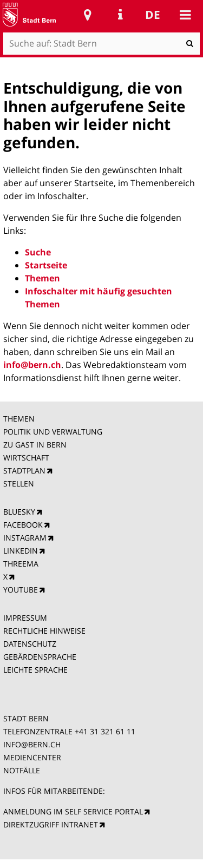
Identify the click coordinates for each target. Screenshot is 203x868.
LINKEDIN (21, 551)
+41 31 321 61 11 (105, 731)
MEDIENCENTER (32, 757)
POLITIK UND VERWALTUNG (53, 432)
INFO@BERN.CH (32, 744)
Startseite (46, 265)
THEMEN (19, 419)
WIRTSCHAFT (26, 458)
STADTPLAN (24, 471)
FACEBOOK (23, 525)
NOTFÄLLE (22, 770)
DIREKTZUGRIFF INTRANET (51, 824)
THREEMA (21, 564)
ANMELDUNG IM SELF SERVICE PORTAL (73, 811)
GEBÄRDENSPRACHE (40, 657)
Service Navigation (120, 15)
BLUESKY (19, 512)
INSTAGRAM (25, 538)
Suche (38, 252)
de (153, 15)
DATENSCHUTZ (30, 644)
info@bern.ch (32, 365)
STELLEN (19, 484)
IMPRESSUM (25, 618)
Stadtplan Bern (88, 15)
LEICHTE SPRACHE (35, 670)
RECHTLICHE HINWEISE (44, 631)
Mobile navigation (185, 15)
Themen (42, 278)
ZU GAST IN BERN (35, 445)
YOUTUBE (21, 590)
